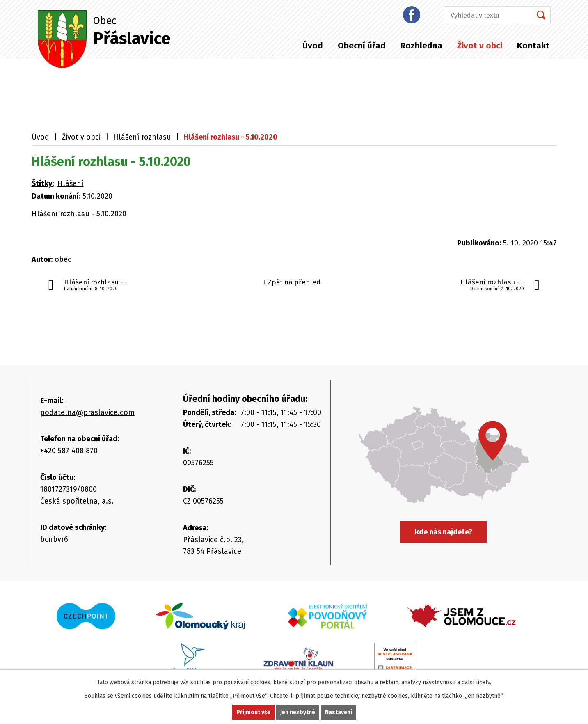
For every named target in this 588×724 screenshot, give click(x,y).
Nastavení (339, 712)
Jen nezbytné (298, 712)
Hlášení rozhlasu (142, 137)
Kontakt (533, 46)
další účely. (476, 682)
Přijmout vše (253, 712)
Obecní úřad (362, 46)
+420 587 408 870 (69, 451)
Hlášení (71, 183)
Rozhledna (421, 46)
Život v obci (480, 46)
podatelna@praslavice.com (87, 412)
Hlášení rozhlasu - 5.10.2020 (79, 214)
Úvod (313, 46)
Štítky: (43, 183)
